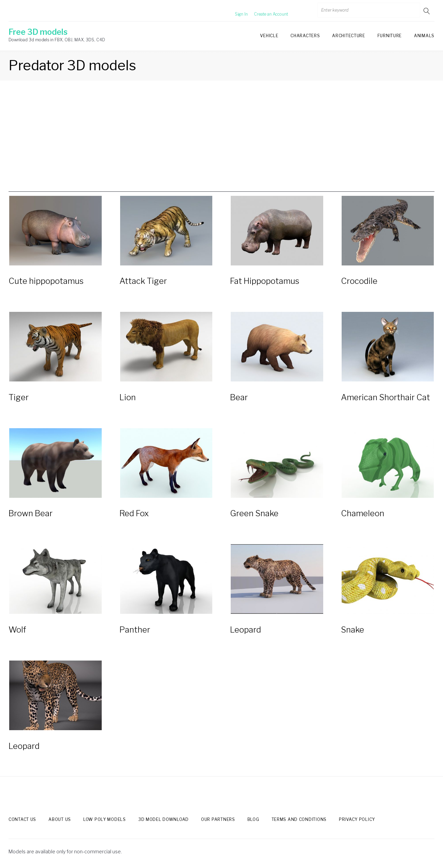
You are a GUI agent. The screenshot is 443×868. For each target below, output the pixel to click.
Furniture (390, 36)
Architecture (348, 36)
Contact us (22, 820)
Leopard (246, 630)
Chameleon (363, 514)
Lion (128, 397)
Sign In (233, 11)
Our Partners (218, 820)
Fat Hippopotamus (265, 281)
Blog (253, 820)
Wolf (17, 630)
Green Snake (254, 514)
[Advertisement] (221, 144)
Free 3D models (38, 32)
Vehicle (269, 36)
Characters (305, 36)
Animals (424, 36)
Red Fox (134, 514)
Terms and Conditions (299, 820)
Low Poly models (105, 820)
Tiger (19, 397)
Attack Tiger (143, 281)
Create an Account (263, 11)
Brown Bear (31, 514)
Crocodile (359, 281)
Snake (353, 630)
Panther (135, 630)
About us (60, 820)
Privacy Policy (357, 820)
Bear (239, 397)
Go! (427, 11)
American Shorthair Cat (385, 397)
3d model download (163, 820)
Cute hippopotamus (46, 281)
